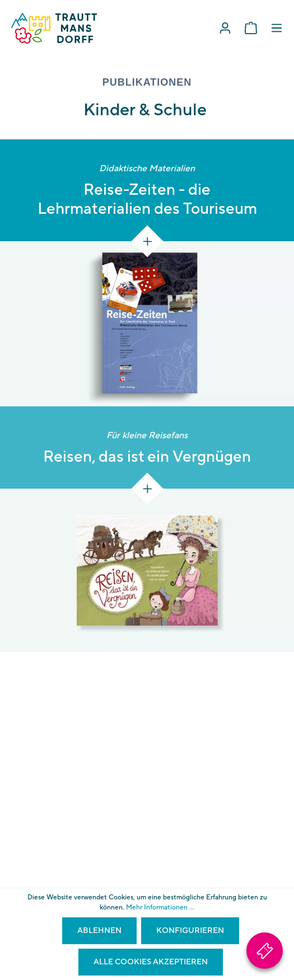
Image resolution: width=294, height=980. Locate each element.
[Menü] (277, 28)
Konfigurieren (190, 931)
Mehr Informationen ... (160, 908)
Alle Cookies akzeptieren (151, 962)
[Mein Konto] (225, 28)
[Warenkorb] (251, 28)
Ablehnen (99, 931)
